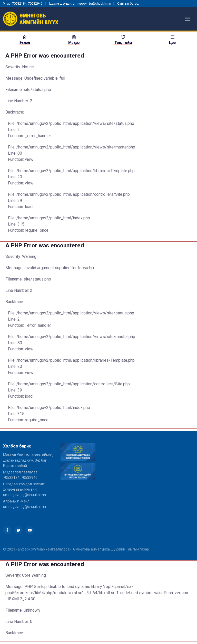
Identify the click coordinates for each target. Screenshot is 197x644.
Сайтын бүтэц (128, 3)
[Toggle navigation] (188, 19)
